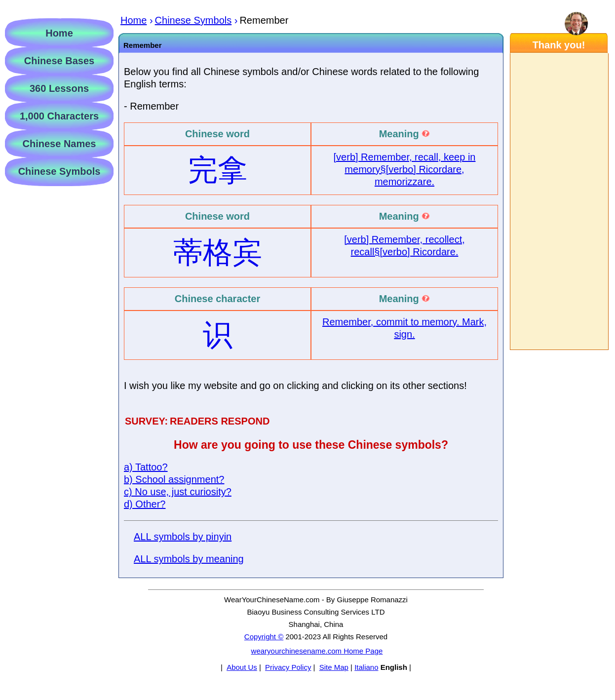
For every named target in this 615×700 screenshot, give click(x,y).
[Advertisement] (559, 201)
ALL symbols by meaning (189, 559)
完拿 (218, 170)
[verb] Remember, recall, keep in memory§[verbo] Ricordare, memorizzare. (405, 169)
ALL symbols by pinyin (183, 537)
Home (59, 33)
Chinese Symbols (59, 171)
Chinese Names (59, 144)
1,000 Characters (59, 116)
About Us (242, 667)
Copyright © (264, 637)
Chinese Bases (59, 61)
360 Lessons (59, 88)
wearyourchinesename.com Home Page (317, 651)
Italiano (366, 667)
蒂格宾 (218, 253)
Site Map (334, 667)
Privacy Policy (288, 667)
